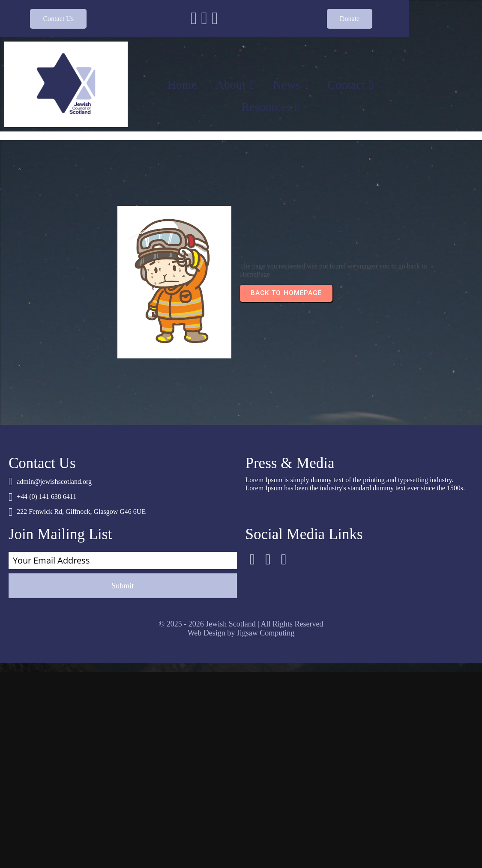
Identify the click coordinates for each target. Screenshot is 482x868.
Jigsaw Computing (266, 521)
